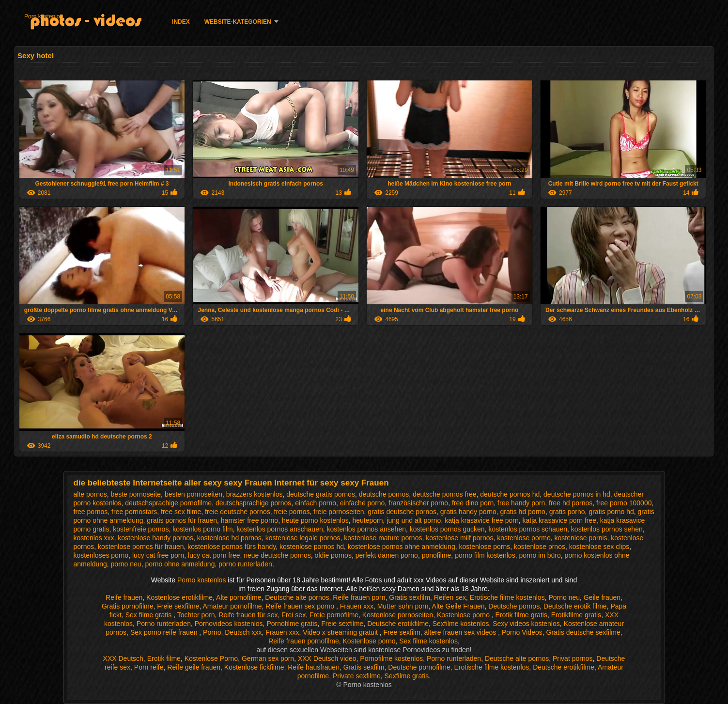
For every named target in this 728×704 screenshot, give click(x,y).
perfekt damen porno (387, 555)
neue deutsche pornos (277, 555)
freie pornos (292, 512)
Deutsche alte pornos (297, 597)
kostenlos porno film (203, 529)
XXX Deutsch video (327, 658)
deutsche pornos (384, 494)
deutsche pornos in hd (577, 494)
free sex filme (181, 512)
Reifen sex (450, 597)
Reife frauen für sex (248, 615)
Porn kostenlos (43, 16)
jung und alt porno (414, 520)
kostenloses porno (101, 555)
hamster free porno (249, 520)
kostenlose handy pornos (155, 538)
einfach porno (316, 503)
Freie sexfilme (178, 606)
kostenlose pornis (581, 538)
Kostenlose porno (464, 615)
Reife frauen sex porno (301, 606)
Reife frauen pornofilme (304, 641)
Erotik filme (164, 658)
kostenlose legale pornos (303, 538)
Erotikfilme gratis (576, 615)
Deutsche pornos (514, 606)
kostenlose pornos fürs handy (232, 547)
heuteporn (367, 520)
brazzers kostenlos (255, 494)
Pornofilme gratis (292, 624)
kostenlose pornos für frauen (141, 547)
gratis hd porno (522, 512)
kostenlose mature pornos (383, 538)
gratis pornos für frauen (182, 520)
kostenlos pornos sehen (607, 529)
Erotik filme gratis (521, 615)
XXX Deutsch (123, 658)
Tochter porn (196, 615)
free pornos (91, 512)
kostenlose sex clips (599, 547)
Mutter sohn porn (403, 606)
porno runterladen (245, 564)
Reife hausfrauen (314, 667)
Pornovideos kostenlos (229, 624)
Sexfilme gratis (407, 676)
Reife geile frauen (194, 667)
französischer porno (418, 503)
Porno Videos (522, 632)
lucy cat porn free (214, 555)
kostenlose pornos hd (312, 547)
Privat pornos (573, 658)
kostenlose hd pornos (229, 538)
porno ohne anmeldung (180, 564)
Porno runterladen (164, 624)
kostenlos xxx (94, 538)
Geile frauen (602, 597)
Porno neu (564, 597)
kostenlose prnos (540, 547)
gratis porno (567, 512)
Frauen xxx (357, 606)
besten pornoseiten (194, 494)
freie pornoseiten (339, 512)
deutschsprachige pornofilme (168, 503)
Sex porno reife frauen (165, 632)
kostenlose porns (484, 547)
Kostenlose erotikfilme (179, 597)
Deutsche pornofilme (419, 667)
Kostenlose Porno (211, 658)
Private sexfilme (357, 676)
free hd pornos (571, 503)
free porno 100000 (624, 503)
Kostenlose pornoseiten (398, 615)
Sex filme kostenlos (428, 641)
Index (181, 22)
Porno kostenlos (202, 580)
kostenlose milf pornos (459, 538)
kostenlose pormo (524, 538)
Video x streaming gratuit (341, 632)
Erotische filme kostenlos (507, 597)
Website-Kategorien (238, 22)
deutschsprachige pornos (253, 503)
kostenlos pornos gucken (447, 529)
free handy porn (521, 503)
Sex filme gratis (150, 615)
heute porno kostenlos (315, 520)
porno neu (126, 564)
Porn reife (149, 667)
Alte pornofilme (239, 597)
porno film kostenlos (485, 555)
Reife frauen (124, 597)
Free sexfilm (402, 632)
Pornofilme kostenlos (391, 658)
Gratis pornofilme (128, 606)
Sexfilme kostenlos (461, 624)
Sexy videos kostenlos (526, 624)
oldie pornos (333, 555)
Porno (212, 632)
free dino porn (473, 503)
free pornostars (134, 512)
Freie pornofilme (334, 615)
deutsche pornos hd (510, 494)
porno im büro (540, 555)
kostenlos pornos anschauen (279, 529)
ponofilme (437, 555)
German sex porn (268, 658)
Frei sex (294, 615)
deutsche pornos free (445, 494)
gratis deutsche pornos (402, 512)
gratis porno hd (611, 512)
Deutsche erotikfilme (398, 624)
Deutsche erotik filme (575, 606)
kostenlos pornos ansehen (366, 529)
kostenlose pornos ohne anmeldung (402, 547)
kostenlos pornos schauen (528, 529)
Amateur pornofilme (232, 606)
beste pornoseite (136, 494)
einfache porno (363, 503)
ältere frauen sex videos (461, 632)
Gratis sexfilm (410, 597)
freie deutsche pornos (238, 512)
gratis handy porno (468, 512)
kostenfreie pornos (141, 529)
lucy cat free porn (158, 555)
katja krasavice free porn (482, 520)
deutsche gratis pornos (321, 494)
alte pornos (90, 494)
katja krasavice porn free (559, 520)
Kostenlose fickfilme (254, 667)
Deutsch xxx (243, 632)
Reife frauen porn (359, 597)
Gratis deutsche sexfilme (583, 632)
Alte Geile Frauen (458, 606)
